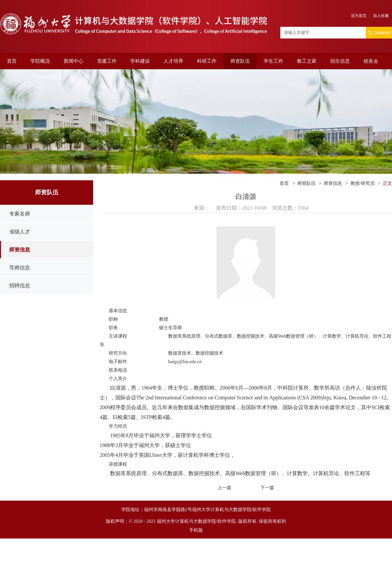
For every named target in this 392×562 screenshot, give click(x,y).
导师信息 (20, 268)
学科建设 (140, 61)
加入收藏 (381, 16)
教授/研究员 (363, 183)
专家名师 (20, 214)
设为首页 (359, 16)
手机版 (196, 530)
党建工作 (107, 61)
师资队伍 (240, 61)
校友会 (371, 61)
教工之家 (307, 61)
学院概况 (40, 61)
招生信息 (340, 61)
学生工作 (273, 61)
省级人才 (20, 232)
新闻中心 (73, 61)
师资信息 (20, 250)
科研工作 (207, 61)
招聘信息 (20, 286)
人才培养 (173, 61)
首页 (12, 61)
